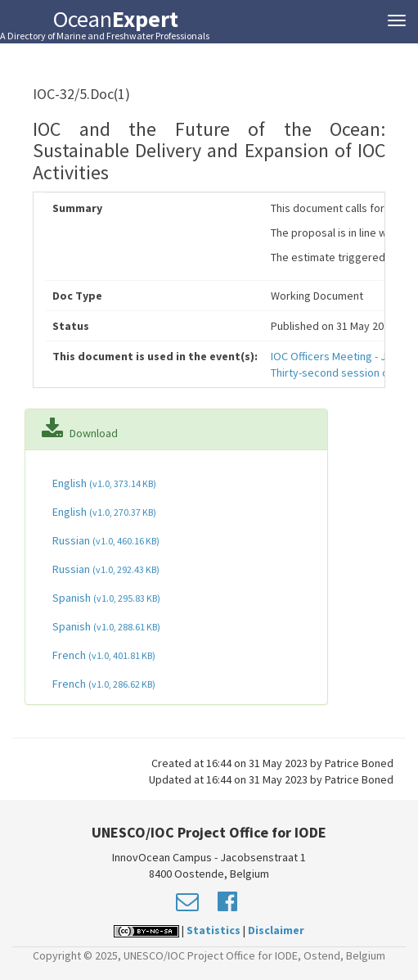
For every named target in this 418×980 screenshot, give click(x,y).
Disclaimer (276, 930)
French (103, 655)
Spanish (105, 598)
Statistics (213, 930)
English (103, 483)
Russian (105, 540)
